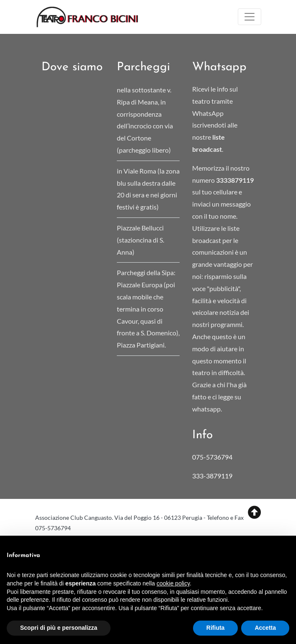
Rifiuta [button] (216, 628)
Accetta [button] (265, 628)
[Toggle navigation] (250, 17)
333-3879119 (213, 476)
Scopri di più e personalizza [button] (59, 628)
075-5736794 (212, 457)
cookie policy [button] (173, 583)
